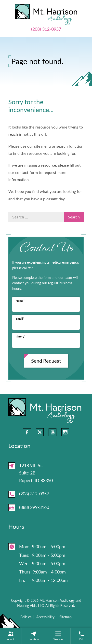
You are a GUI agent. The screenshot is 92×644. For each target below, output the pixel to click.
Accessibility (45, 617)
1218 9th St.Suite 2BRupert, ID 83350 (36, 473)
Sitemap (66, 617)
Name (20, 301)
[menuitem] (11, 636)
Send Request (46, 361)
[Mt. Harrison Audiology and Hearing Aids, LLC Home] (46, 14)
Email (20, 319)
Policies (26, 617)
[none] (11, 636)
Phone (20, 336)
